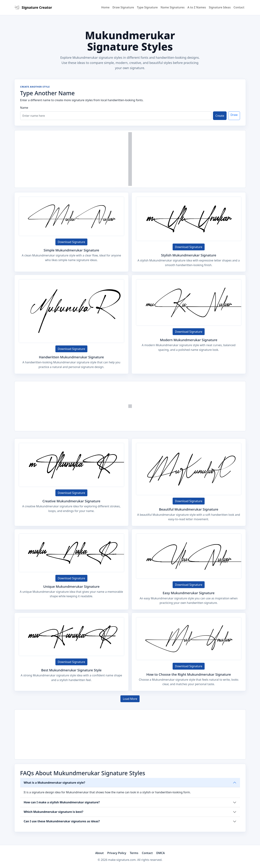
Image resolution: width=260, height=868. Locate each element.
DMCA (161, 853)
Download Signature (71, 242)
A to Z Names (197, 7)
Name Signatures (173, 7)
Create (220, 116)
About (99, 853)
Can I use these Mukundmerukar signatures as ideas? (62, 821)
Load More (130, 699)
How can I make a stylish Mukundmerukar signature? (62, 802)
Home (105, 7)
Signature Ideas (220, 7)
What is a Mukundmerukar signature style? (55, 783)
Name (24, 108)
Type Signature (147, 7)
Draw (234, 115)
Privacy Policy (117, 853)
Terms (134, 853)
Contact (239, 7)
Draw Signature (123, 7)
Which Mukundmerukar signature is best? (54, 812)
